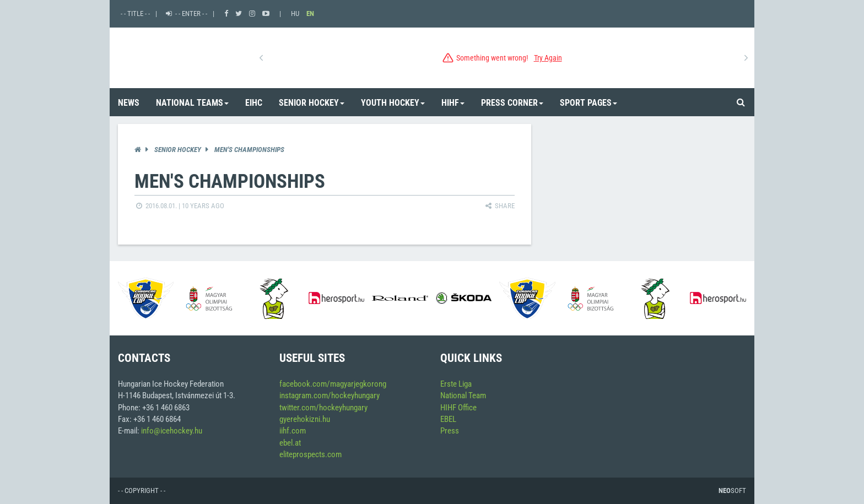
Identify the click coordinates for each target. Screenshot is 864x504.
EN (310, 13)
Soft (732, 491)
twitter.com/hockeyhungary (323, 408)
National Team (463, 395)
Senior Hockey (178, 150)
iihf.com (293, 431)
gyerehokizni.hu (305, 419)
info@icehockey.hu (172, 431)
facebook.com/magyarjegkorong (333, 384)
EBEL (448, 419)
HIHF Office (458, 408)
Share (499, 206)
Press (450, 431)
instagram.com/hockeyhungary (330, 395)
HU (295, 13)
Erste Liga (456, 384)
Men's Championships (249, 150)
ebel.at (290, 443)
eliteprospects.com (310, 454)
